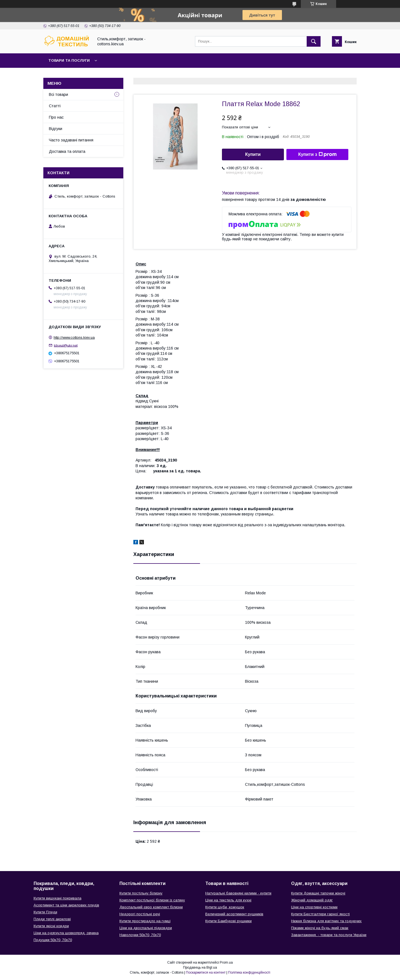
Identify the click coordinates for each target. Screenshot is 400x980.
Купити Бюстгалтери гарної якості (320, 914)
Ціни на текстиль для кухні (228, 900)
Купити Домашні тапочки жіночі (318, 893)
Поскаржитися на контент (206, 972)
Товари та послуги (69, 60)
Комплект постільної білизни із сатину (152, 900)
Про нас (56, 117)
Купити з (317, 154)
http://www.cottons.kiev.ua (74, 337)
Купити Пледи (45, 912)
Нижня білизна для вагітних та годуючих (326, 921)
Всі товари (58, 94)
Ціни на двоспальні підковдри (146, 928)
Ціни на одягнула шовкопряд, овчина (66, 933)
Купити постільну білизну (141, 893)
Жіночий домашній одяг (312, 900)
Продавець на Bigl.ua (200, 967)
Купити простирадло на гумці (145, 921)
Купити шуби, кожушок (225, 907)
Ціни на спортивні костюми (314, 907)
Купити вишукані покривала (57, 898)
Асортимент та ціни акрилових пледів (66, 905)
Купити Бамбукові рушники (228, 921)
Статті (55, 106)
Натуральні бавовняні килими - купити (238, 893)
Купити (253, 154)
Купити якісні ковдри (51, 926)
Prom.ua (226, 962)
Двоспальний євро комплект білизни (151, 907)
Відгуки (56, 129)
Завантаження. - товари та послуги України (329, 935)
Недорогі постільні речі (140, 914)
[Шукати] (314, 41)
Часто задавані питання (71, 140)
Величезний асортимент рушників (234, 914)
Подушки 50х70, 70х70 (53, 940)
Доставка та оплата (67, 151)
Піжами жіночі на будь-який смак (320, 928)
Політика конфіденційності (249, 972)
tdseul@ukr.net (66, 345)
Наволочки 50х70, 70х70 (140, 935)
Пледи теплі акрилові (52, 919)
